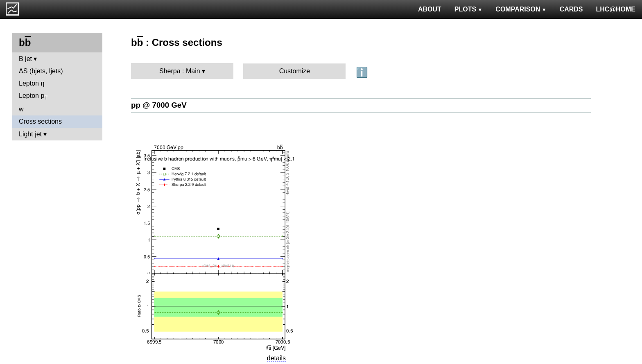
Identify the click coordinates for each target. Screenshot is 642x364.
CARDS (571, 9)
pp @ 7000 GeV (159, 105)
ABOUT (430, 9)
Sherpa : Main (180, 71)
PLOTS (469, 9)
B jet (25, 59)
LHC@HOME (616, 9)
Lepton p (33, 96)
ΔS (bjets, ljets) (41, 71)
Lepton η (32, 83)
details (276, 358)
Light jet (30, 134)
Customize (295, 71)
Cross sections (40, 121)
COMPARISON (521, 9)
